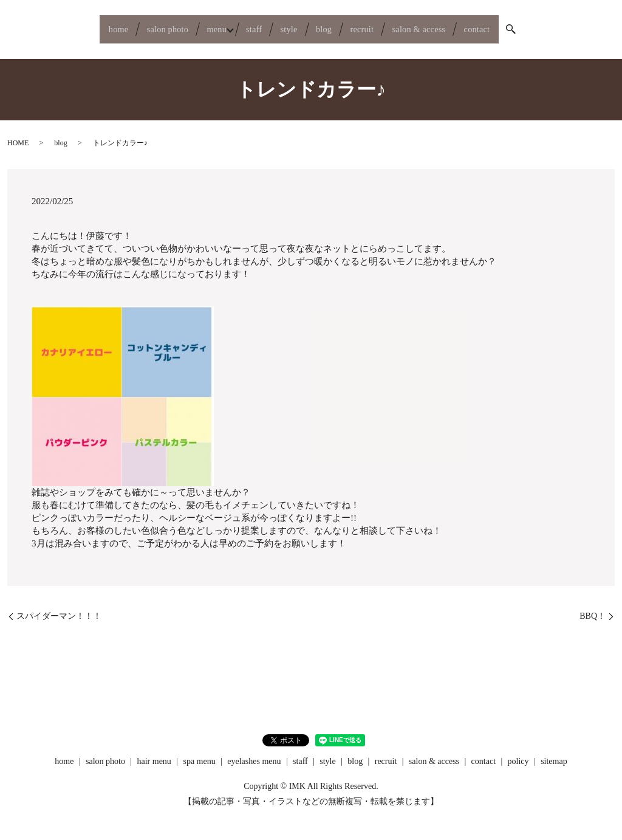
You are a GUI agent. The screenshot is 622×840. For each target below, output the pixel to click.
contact (518, 25)
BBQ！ (593, 608)
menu (196, 25)
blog (331, 25)
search (557, 26)
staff (244, 25)
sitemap (554, 753)
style (288, 25)
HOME (18, 135)
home (77, 25)
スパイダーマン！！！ (59, 608)
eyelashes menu (254, 753)
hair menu (154, 753)
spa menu (199, 753)
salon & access (447, 25)
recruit (378, 25)
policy (518, 753)
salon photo (136, 25)
